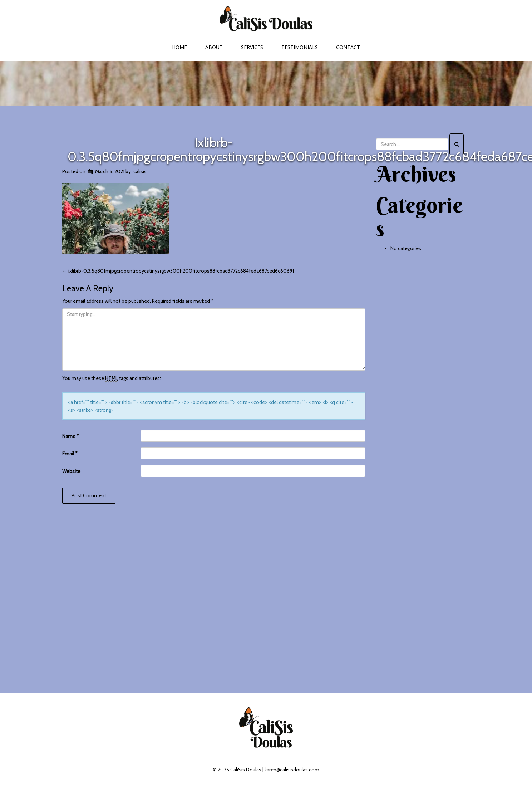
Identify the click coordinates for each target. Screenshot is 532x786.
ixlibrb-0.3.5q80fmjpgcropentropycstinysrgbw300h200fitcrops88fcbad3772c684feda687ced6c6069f (178, 271)
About (214, 47)
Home (179, 47)
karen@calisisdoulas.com (292, 770)
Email (70, 454)
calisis (140, 171)
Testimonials (300, 47)
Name (71, 436)
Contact (348, 47)
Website (71, 471)
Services (252, 47)
